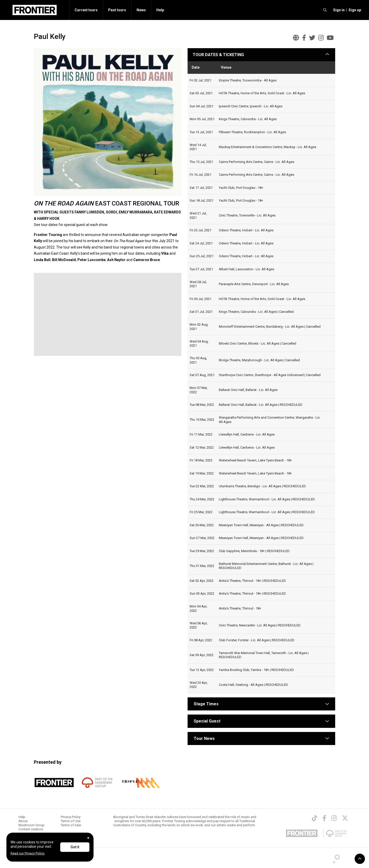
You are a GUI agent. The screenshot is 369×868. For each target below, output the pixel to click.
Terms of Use (71, 821)
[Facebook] (324, 818)
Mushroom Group (32, 825)
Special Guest (207, 721)
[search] (325, 10)
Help (160, 10)
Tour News (204, 738)
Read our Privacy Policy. (28, 853)
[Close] (88, 838)
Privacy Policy (71, 817)
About (23, 821)
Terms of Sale (71, 825)
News (141, 10)
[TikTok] (315, 818)
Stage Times (206, 704)
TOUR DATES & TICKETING (218, 55)
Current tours (86, 10)
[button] (338, 10)
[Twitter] (345, 818)
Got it (75, 847)
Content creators (31, 829)
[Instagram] (334, 818)
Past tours (117, 10)
